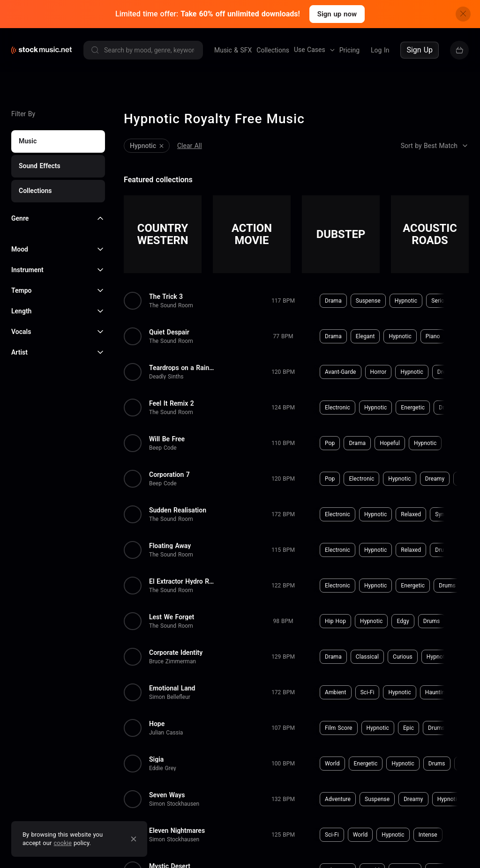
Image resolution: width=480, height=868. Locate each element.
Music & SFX (233, 50)
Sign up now (337, 14)
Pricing (349, 50)
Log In (380, 50)
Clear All (190, 146)
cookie (63, 843)
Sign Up (420, 50)
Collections (273, 50)
